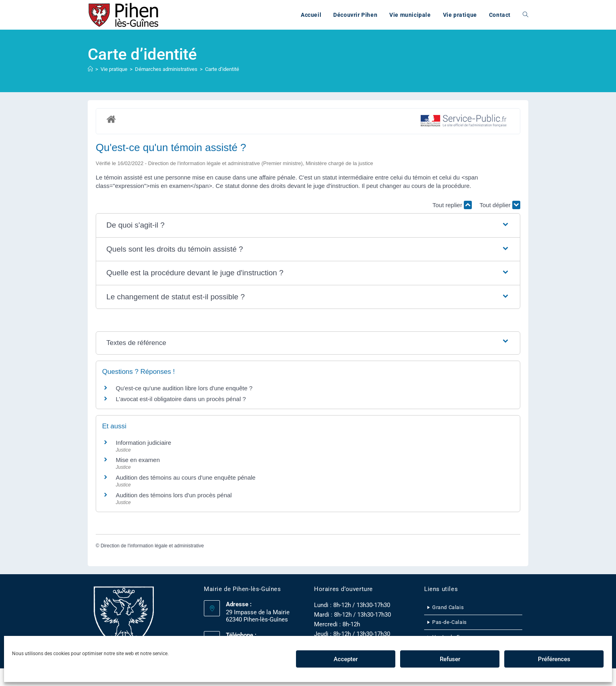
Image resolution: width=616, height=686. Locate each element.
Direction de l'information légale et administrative (152, 546)
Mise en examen (138, 460)
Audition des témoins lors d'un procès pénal (174, 495)
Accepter (346, 659)
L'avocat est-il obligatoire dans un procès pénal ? (181, 399)
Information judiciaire (143, 443)
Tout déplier (500, 205)
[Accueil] (90, 69)
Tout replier (452, 205)
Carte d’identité (222, 69)
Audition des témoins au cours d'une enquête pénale (186, 477)
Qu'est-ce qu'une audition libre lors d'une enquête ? (184, 388)
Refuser (450, 659)
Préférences (554, 659)
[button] (308, 225)
